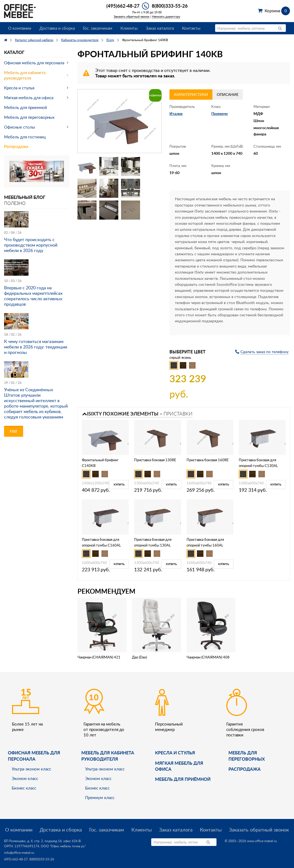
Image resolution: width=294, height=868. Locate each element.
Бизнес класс (24, 788)
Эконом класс (25, 778)
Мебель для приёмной (183, 779)
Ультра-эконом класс (31, 769)
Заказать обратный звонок (132, 16)
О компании (20, 28)
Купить (119, 484)
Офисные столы (20, 127)
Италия (176, 113)
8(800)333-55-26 (170, 6)
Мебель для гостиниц (25, 137)
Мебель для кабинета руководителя (25, 75)
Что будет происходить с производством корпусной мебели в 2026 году (31, 245)
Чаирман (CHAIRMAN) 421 (99, 657)
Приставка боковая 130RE (155, 460)
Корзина (277, 11)
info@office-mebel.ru (19, 853)
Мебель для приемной (26, 107)
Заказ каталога (160, 28)
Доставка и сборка (57, 28)
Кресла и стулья (19, 88)
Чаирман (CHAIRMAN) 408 (208, 657)
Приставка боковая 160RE (208, 460)
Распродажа (16, 146)
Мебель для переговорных (29, 117)
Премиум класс (100, 797)
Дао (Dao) (139, 657)
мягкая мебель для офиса (179, 766)
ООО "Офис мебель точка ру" (63, 846)
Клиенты (129, 28)
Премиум (219, 113)
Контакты (191, 28)
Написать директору (166, 16)
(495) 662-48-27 (16, 859)
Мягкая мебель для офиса (29, 98)
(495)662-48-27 (123, 6)
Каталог (14, 52)
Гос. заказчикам (98, 28)
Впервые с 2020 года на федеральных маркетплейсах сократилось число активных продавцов (33, 296)
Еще (14, 431)
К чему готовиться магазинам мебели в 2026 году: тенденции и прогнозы (36, 347)
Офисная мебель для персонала (34, 63)
